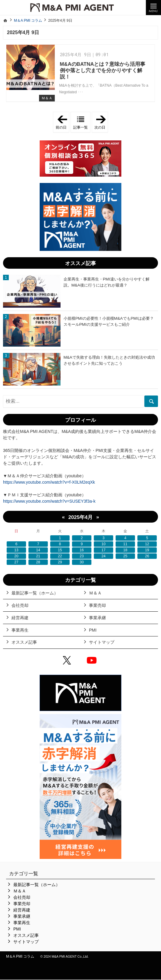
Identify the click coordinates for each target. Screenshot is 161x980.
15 (60, 550)
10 (103, 544)
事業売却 (97, 605)
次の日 (101, 122)
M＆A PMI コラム (20, 956)
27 (16, 562)
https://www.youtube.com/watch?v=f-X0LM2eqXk (49, 482)
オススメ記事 (24, 642)
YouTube (93, 661)
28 (38, 562)
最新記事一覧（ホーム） (35, 593)
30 (82, 562)
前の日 (62, 122)
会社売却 (20, 605)
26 (147, 556)
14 (38, 550)
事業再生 (20, 630)
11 (125, 544)
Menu (153, 8)
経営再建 (20, 618)
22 (60, 556)
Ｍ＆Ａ (47, 98)
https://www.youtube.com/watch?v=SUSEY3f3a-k (49, 501)
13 (16, 550)
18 (125, 550)
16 (82, 550)
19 (147, 550)
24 (103, 556)
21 (38, 556)
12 (147, 544)
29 (60, 562)
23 (82, 556)
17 (103, 550)
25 (125, 556)
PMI (93, 630)
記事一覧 (80, 127)
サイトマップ (102, 642)
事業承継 (97, 618)
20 (16, 556)
